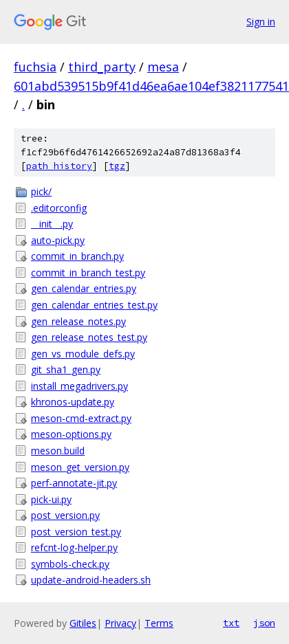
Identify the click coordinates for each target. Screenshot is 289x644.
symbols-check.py (70, 564)
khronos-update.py (73, 402)
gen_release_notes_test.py (89, 337)
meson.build (58, 451)
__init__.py (52, 224)
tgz (117, 166)
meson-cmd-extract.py (81, 418)
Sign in (261, 22)
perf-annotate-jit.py (74, 483)
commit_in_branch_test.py (88, 273)
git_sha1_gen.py (66, 369)
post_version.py (65, 515)
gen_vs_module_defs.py (83, 354)
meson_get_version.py (80, 467)
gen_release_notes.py (78, 321)
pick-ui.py (51, 499)
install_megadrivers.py (79, 386)
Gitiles (83, 623)
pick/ (41, 191)
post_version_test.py (76, 532)
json (264, 623)
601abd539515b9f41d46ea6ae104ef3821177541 (151, 86)
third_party (102, 67)
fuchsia (35, 67)
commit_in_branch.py (77, 256)
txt (231, 623)
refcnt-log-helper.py (74, 547)
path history (59, 166)
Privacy (120, 623)
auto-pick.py (58, 240)
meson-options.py (71, 434)
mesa (163, 67)
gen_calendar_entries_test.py (94, 305)
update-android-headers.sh (91, 580)
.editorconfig (59, 208)
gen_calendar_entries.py (84, 288)
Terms (159, 623)
